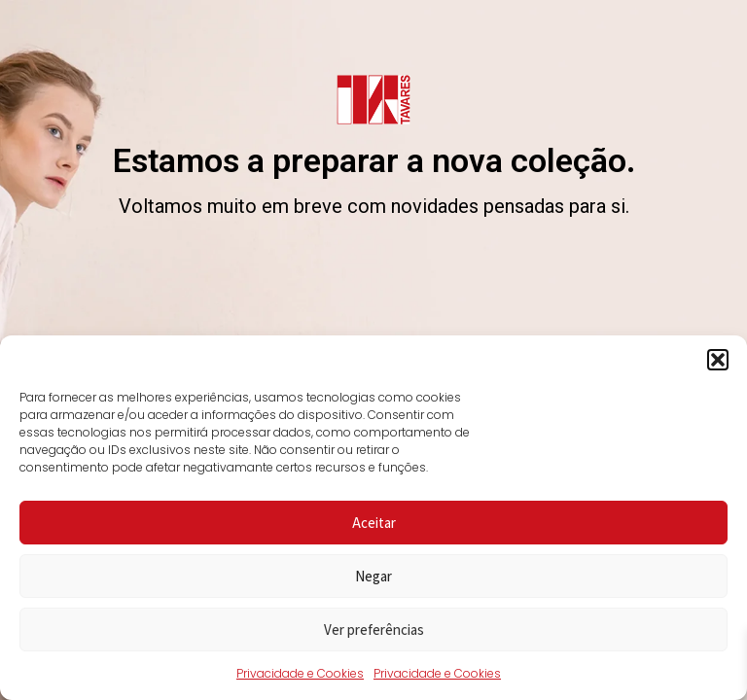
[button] (718, 360)
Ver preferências (374, 630)
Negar (373, 576)
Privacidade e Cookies (300, 673)
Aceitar (374, 523)
